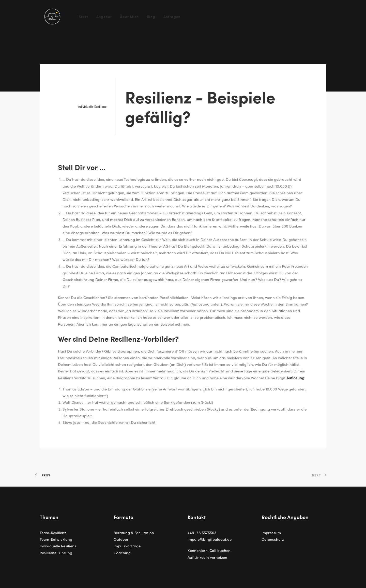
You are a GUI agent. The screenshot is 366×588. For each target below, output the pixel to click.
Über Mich (129, 17)
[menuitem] (85, 17)
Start (83, 17)
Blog (151, 17)
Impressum (271, 533)
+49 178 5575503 (202, 533)
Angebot (104, 17)
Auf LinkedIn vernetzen (207, 557)
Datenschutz (273, 539)
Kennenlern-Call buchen (209, 550)
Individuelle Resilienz (92, 107)
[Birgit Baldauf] (52, 17)
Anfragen (172, 17)
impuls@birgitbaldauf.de (210, 539)
